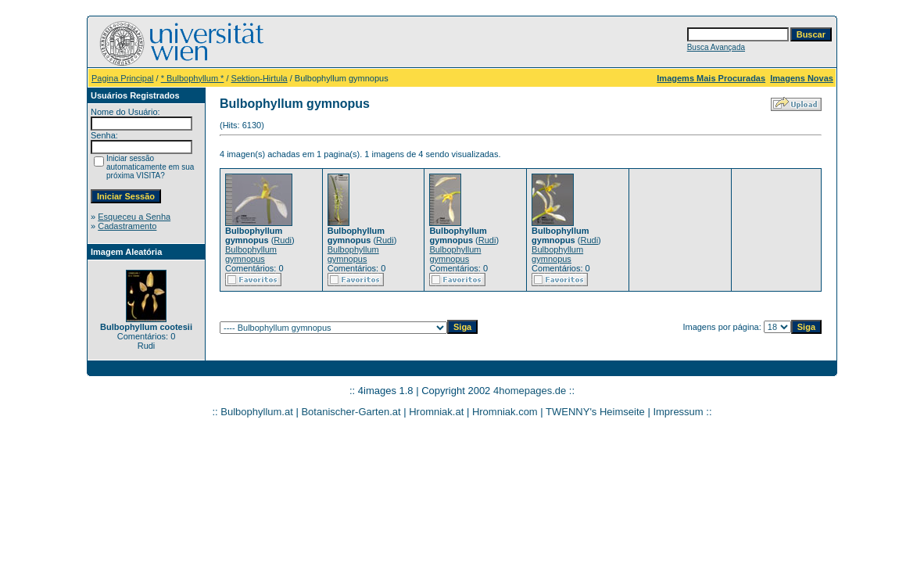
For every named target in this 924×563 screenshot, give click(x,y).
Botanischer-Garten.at (351, 412)
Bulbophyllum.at (257, 412)
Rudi (283, 240)
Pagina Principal (123, 78)
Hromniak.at (436, 412)
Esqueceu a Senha (134, 217)
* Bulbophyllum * (193, 78)
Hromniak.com (505, 412)
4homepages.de (530, 391)
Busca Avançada (716, 47)
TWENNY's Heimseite (595, 412)
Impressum (678, 412)
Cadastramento (127, 226)
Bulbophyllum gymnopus (251, 254)
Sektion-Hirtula (260, 78)
